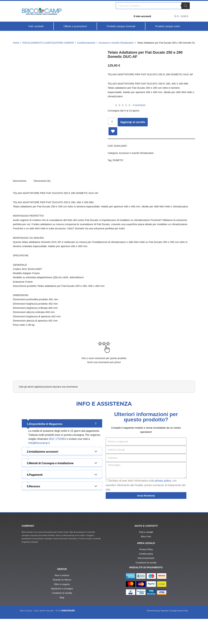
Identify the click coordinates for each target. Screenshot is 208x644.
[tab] (43, 189)
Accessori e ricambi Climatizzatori (116, 43)
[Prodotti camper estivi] (168, 26)
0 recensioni (139, 112)
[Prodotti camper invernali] (121, 26)
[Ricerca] (186, 6)
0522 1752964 (57, 461)
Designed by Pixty (179, 636)
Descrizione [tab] (20, 189)
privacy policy (163, 504)
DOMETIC (118, 168)
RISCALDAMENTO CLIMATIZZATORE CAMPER (48, 43)
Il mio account (142, 16)
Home (16, 43)
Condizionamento (86, 43)
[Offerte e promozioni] (75, 26)
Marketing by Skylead (158, 636)
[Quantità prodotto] (113, 128)
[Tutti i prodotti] (36, 26)
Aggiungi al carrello (133, 129)
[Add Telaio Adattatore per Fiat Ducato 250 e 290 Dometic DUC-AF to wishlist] (113, 138)
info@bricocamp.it (39, 465)
